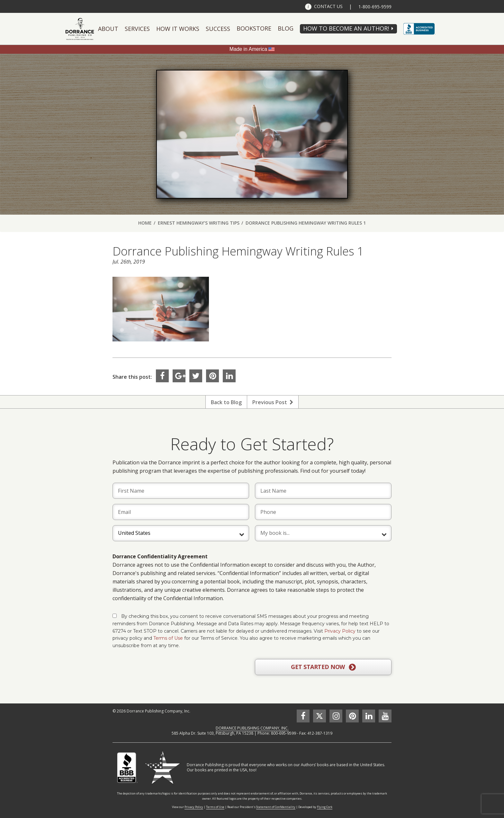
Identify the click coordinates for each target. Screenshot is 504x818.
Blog (286, 28)
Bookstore (254, 28)
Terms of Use (168, 638)
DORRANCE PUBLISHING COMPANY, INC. (252, 728)
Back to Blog (226, 402)
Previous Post (273, 402)
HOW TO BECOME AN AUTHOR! (346, 28)
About (108, 29)
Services (137, 29)
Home (145, 223)
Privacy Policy (340, 631)
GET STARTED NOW (323, 667)
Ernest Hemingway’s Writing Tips (199, 223)
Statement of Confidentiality (276, 807)
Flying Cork (325, 807)
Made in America (248, 49)
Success (218, 29)
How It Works (178, 29)
